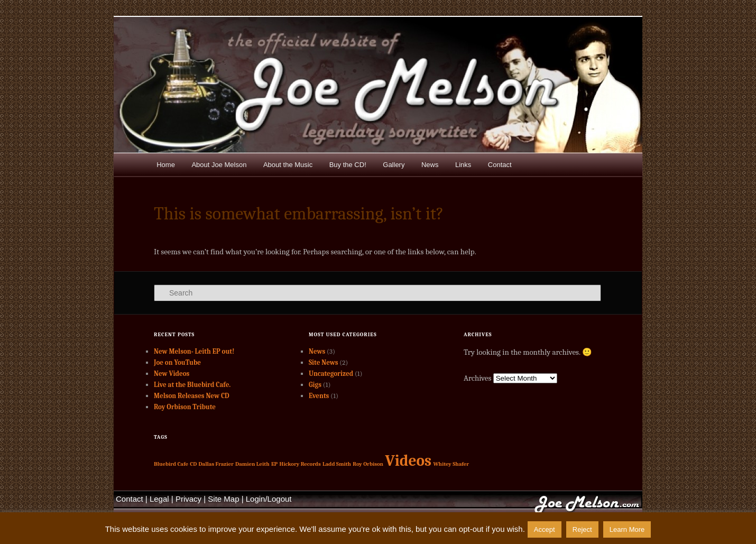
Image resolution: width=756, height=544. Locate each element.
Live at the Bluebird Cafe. (192, 385)
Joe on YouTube (177, 362)
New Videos (172, 374)
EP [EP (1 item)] (274, 464)
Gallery (394, 165)
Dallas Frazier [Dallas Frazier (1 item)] (216, 464)
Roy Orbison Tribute (185, 407)
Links (463, 165)
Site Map (223, 499)
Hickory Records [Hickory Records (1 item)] (300, 464)
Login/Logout (269, 499)
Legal (159, 499)
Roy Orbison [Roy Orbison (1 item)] (368, 464)
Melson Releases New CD (192, 396)
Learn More (627, 529)
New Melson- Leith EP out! (194, 351)
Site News (323, 362)
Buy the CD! (348, 165)
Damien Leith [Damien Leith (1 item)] (252, 464)
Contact (500, 165)
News (430, 165)
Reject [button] (582, 529)
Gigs (315, 385)
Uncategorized (331, 374)
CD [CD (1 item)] (193, 464)
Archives (477, 378)
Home (166, 165)
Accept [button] (545, 529)
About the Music (288, 165)
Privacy (188, 499)
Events (319, 396)
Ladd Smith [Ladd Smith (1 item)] (337, 464)
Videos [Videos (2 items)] (408, 461)
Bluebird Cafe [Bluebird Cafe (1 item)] (171, 464)
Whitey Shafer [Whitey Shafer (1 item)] (451, 464)
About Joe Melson (219, 165)
